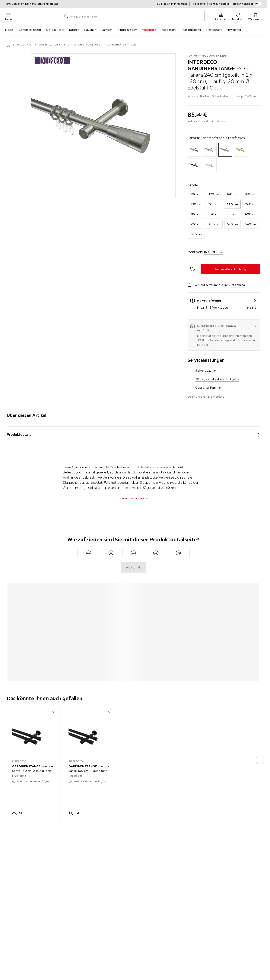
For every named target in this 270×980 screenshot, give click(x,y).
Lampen (107, 30)
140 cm (232, 194)
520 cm (232, 224)
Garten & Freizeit (30, 30)
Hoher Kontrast (247, 4)
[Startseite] (9, 45)
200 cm (214, 204)
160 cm (250, 194)
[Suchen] (66, 16)
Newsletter (234, 30)
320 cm (214, 214)
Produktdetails (19, 434)
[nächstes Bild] (260, 760)
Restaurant (214, 30)
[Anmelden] (221, 16)
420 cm (196, 224)
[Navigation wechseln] (8, 16)
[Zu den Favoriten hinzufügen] (193, 269)
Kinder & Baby (127, 30)
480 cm (214, 224)
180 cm (196, 204)
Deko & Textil (55, 30)
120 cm (214, 194)
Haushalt (90, 30)
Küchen (74, 30)
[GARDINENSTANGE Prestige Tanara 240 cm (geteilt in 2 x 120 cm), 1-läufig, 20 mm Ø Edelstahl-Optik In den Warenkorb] (231, 269)
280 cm (196, 214)
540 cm (250, 224)
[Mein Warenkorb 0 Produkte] (255, 16)
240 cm (232, 204)
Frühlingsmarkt (191, 30)
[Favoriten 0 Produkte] (238, 16)
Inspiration (168, 30)
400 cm (250, 214)
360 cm (232, 214)
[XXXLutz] (36, 16)
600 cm (196, 234)
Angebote (149, 30)
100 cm (196, 194)
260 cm (251, 204)
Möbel (9, 30)
